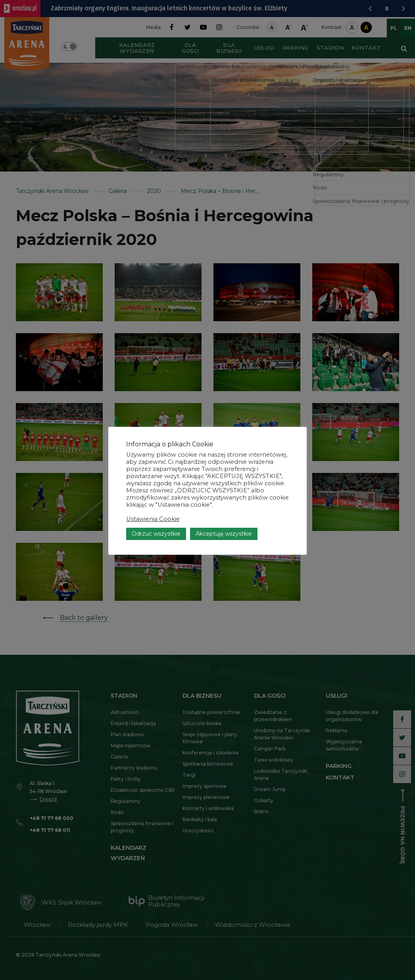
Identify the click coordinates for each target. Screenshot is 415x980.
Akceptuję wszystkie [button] (224, 534)
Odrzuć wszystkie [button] (156, 534)
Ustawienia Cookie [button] (153, 519)
